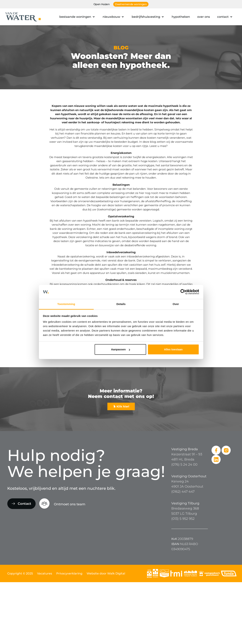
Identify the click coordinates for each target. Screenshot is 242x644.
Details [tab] (121, 304)
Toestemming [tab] (66, 304)
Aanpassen (121, 349)
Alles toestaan (173, 349)
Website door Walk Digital (106, 573)
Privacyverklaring (69, 573)
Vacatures (45, 573)
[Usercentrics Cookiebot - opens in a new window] (183, 292)
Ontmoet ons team (70, 504)
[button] (77, 17)
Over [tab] (176, 304)
